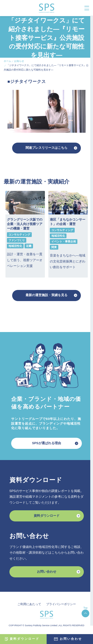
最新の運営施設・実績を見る (46, 296)
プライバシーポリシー (61, 606)
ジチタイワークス (28, 82)
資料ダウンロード (47, 517)
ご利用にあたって (29, 606)
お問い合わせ (47, 573)
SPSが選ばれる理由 (46, 444)
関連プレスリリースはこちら (46, 148)
